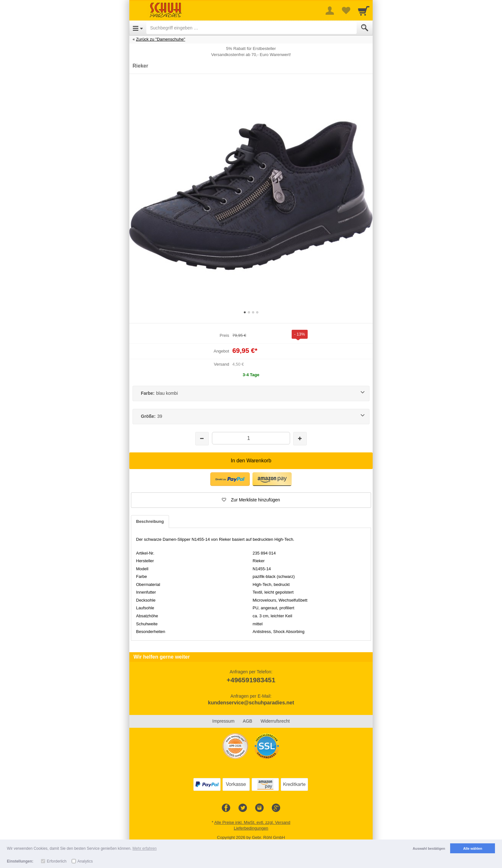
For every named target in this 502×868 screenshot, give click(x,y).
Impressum (223, 721)
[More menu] (330, 11)
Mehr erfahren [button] (145, 848)
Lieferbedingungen (251, 828)
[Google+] (276, 808)
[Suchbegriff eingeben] (251, 28)
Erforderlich (57, 861)
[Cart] (364, 11)
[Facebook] (226, 808)
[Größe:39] (251, 417)
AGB (247, 721)
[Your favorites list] (346, 11)
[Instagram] (259, 808)
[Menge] (251, 438)
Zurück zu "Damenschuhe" (161, 39)
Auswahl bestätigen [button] (429, 848)
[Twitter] (243, 808)
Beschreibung (150, 521)
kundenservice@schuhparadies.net (251, 703)
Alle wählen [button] (473, 848)
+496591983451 (251, 680)
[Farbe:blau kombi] (251, 393)
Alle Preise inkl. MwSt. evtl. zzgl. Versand (252, 822)
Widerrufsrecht (275, 721)
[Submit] (365, 28)
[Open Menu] (138, 28)
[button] (230, 479)
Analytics (85, 861)
